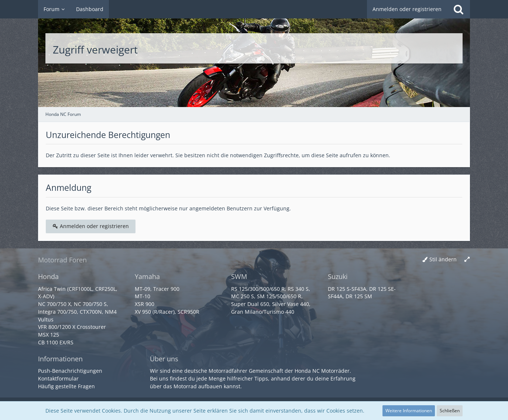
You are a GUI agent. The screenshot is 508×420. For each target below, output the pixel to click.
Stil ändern (443, 259)
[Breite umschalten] (467, 260)
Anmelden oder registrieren (407, 9)
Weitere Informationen (409, 411)
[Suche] (459, 9)
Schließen (450, 411)
